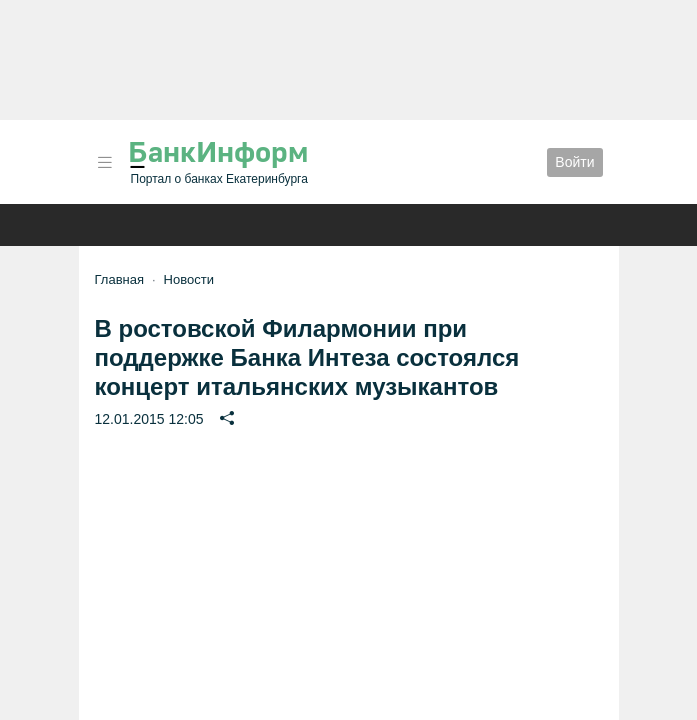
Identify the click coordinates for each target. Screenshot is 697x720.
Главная (119, 279)
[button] (105, 162)
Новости (189, 279)
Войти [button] (574, 162)
